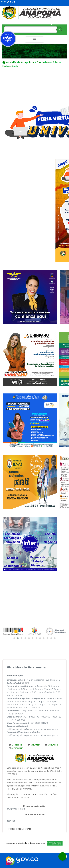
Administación (58, 24)
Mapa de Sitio (24, 829)
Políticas (12, 829)
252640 (18, 683)
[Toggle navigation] (34, 40)
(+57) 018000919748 (28, 723)
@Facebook (16, 745)
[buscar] (30, 30)
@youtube (51, 745)
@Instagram (16, 748)
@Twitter (34, 745)
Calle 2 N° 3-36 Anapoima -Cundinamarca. (33, 680)
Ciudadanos (44, 62)
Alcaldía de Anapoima (20, 62)
